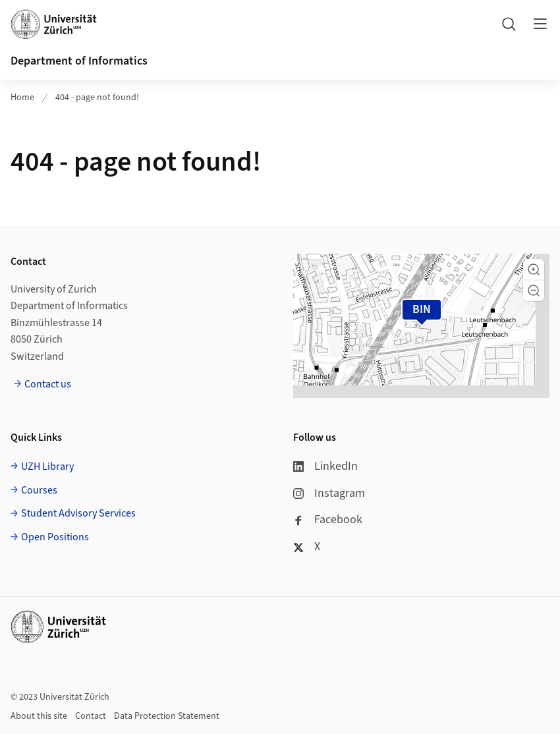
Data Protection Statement (167, 716)
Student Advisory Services (78, 513)
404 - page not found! (97, 98)
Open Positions (55, 537)
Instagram (329, 493)
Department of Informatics (79, 61)
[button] (534, 269)
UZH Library (47, 466)
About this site (39, 716)
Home (22, 98)
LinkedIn (325, 466)
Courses (39, 490)
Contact (91, 716)
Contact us (48, 384)
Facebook (328, 520)
